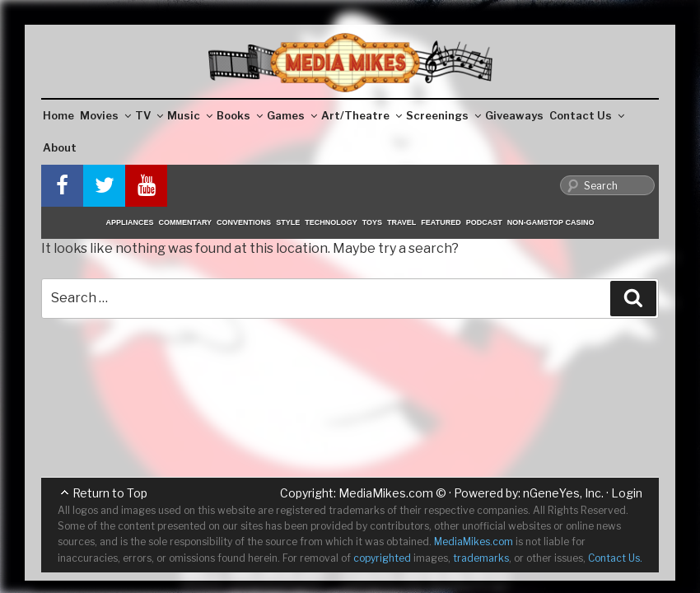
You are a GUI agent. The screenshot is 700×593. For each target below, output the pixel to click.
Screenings (443, 115)
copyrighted (382, 558)
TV (149, 115)
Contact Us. (615, 558)
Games (292, 115)
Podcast (484, 222)
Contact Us (587, 115)
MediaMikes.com (386, 493)
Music (190, 115)
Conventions (244, 222)
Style (288, 222)
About (60, 147)
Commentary (186, 222)
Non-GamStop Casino (551, 222)
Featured (441, 222)
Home (58, 115)
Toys (372, 222)
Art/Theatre (362, 115)
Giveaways (514, 115)
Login (627, 493)
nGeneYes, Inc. (563, 493)
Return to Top (110, 493)
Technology (331, 222)
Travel (401, 222)
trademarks (481, 558)
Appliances (130, 222)
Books (240, 115)
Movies (105, 115)
